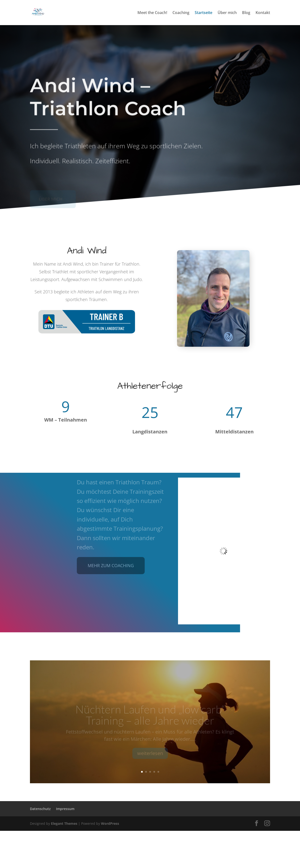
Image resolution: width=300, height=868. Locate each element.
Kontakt (263, 13)
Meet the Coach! (152, 13)
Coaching (181, 13)
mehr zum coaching (111, 565)
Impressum (65, 809)
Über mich (227, 13)
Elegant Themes (64, 823)
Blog (246, 13)
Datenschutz (40, 809)
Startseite (204, 13)
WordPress (110, 823)
